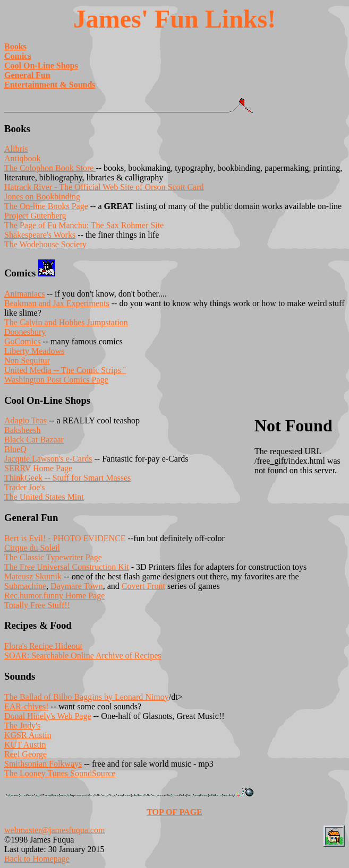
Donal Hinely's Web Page (48, 716)
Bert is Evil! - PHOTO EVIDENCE (65, 538)
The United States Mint (44, 497)
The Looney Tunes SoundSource (60, 773)
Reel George (25, 754)
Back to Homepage (37, 859)
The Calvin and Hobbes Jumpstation (66, 322)
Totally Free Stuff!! (37, 605)
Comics (18, 56)
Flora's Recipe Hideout (43, 646)
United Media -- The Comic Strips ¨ (65, 370)
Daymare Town (77, 586)
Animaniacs (24, 294)
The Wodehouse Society (45, 244)
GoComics (22, 341)
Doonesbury (25, 332)
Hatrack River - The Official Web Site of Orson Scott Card (104, 187)
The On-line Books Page (46, 206)
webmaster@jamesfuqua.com (54, 830)
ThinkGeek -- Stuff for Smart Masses (67, 478)
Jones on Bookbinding (42, 197)
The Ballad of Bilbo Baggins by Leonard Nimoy (87, 697)
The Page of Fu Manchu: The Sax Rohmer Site (84, 225)
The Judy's (22, 726)
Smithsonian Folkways (43, 764)
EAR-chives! (27, 706)
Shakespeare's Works (40, 235)
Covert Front (143, 586)
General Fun (27, 75)
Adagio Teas (25, 420)
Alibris (16, 149)
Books (15, 46)
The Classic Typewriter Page (53, 557)
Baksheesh (22, 430)
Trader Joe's (25, 487)
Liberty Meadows (34, 351)
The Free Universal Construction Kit (67, 567)
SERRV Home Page (38, 468)
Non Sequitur (27, 361)
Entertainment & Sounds (50, 85)
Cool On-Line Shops (41, 66)
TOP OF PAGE (174, 812)
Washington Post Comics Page (56, 380)
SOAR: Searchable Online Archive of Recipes (83, 656)
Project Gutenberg (35, 216)
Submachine (25, 586)
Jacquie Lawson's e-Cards (48, 459)
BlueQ (15, 449)
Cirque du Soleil (32, 548)
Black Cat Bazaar (34, 440)
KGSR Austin (28, 735)
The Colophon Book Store (50, 168)
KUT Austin (25, 745)
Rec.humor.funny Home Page (54, 596)
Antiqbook (22, 158)
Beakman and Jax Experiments (57, 303)
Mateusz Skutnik (33, 576)
